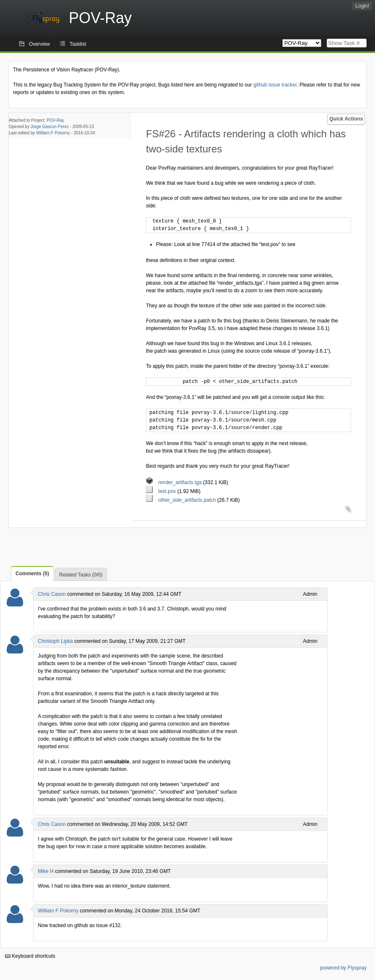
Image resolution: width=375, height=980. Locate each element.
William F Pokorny (53, 133)
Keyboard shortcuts (30, 956)
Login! (362, 6)
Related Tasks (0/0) (81, 575)
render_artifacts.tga (174, 482)
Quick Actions (346, 119)
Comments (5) (32, 574)
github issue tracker (275, 85)
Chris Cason (52, 594)
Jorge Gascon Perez (50, 127)
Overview (39, 44)
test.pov (162, 491)
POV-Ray (55, 120)
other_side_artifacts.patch (182, 500)
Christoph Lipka (55, 641)
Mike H (46, 871)
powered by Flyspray (343, 968)
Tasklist (78, 44)
